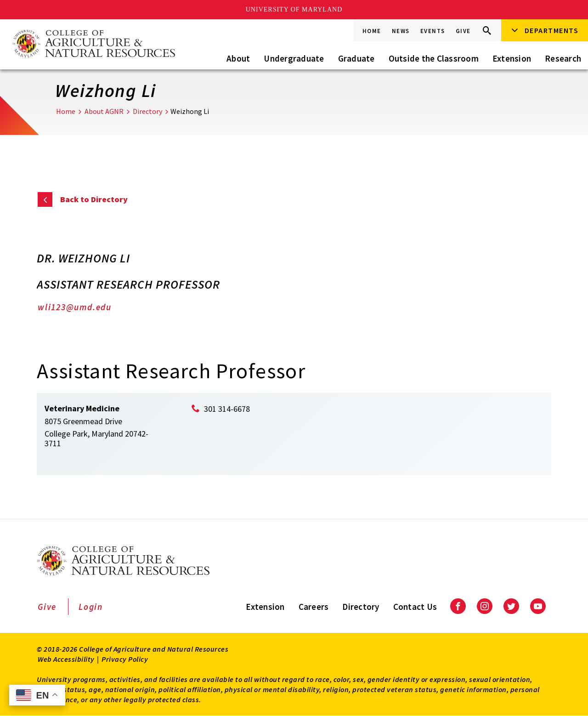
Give (463, 31)
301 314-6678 (227, 409)
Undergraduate (294, 58)
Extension (512, 58)
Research (563, 58)
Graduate (356, 58)
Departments (552, 30)
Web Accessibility (66, 659)
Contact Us (415, 607)
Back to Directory (94, 199)
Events (433, 31)
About (238, 58)
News (401, 31)
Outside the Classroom (434, 58)
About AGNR (104, 111)
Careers (314, 607)
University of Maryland (294, 9)
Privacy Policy (125, 659)
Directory (147, 111)
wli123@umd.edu (75, 307)
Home (372, 31)
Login (91, 607)
